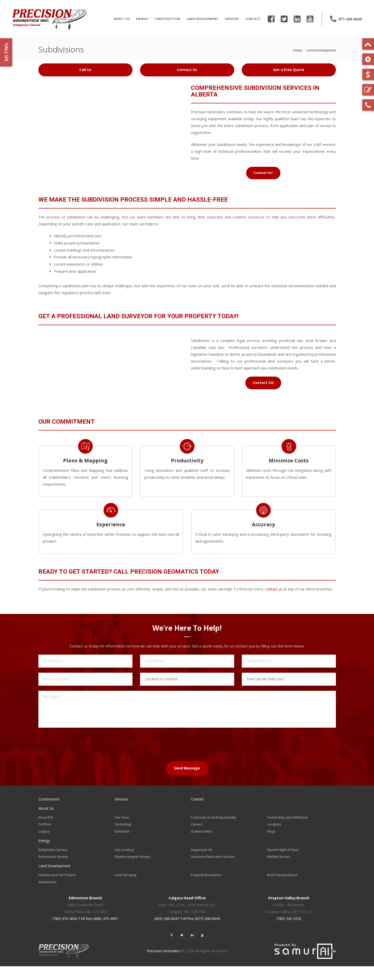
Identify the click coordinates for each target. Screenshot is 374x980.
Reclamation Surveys (53, 872)
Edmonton (122, 847)
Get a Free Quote (289, 70)
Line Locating (124, 865)
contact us (274, 606)
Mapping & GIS (201, 865)
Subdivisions (47, 896)
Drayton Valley (201, 847)
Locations (274, 840)
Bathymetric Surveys (53, 865)
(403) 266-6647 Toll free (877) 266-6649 (187, 933)
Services (232, 19)
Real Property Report (282, 889)
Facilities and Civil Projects (57, 889)
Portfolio (45, 840)
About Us (122, 19)
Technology (123, 840)
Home (297, 50)
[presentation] (187, 760)
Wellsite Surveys (279, 872)
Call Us (85, 70)
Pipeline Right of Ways (283, 865)
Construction (167, 19)
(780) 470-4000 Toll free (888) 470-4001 (85, 933)
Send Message (187, 784)
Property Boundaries (206, 889)
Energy (142, 19)
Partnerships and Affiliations (288, 833)
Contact (253, 19)
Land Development (203, 19)
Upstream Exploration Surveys (213, 872)
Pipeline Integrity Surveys (132, 872)
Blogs (271, 847)
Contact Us (187, 70)
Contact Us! (263, 173)
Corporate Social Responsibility (214, 833)
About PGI (46, 833)
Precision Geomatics (164, 965)
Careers (197, 840)
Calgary (44, 847)
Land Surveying (125, 889)
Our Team (122, 833)
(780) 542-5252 (289, 933)
